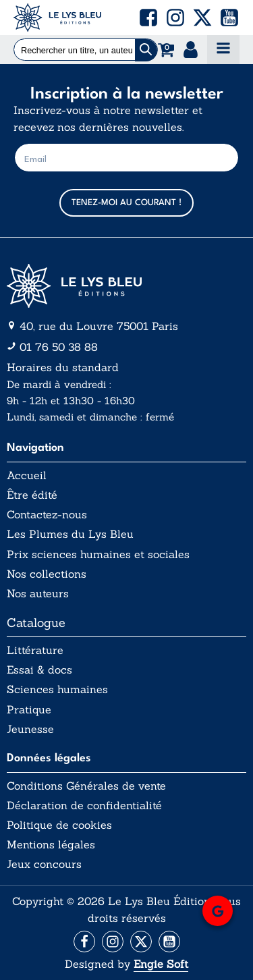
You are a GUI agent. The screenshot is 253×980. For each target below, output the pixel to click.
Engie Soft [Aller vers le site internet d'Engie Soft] (161, 964)
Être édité (32, 495)
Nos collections (47, 574)
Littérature (35, 650)
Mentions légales (51, 845)
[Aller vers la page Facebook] (84, 942)
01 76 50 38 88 (59, 347)
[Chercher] (146, 50)
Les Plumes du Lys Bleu (70, 534)
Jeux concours (44, 864)
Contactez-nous (47, 515)
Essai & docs (39, 670)
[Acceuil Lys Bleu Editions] (57, 18)
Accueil (27, 475)
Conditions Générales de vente (86, 786)
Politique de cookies (59, 825)
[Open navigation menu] (223, 50)
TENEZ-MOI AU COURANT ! (126, 203)
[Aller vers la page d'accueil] (126, 286)
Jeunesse (30, 729)
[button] (148, 18)
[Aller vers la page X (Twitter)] (141, 942)
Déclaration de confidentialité (84, 806)
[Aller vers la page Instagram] (113, 942)
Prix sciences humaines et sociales (98, 554)
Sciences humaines (57, 689)
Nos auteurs (38, 594)
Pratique (29, 710)
